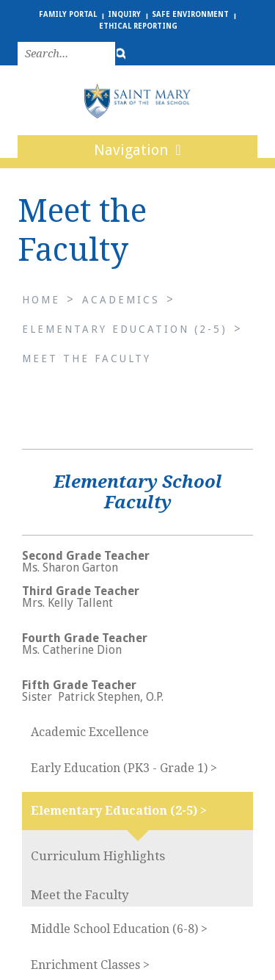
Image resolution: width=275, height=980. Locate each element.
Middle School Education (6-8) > (119, 929)
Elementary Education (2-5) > (119, 811)
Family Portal (68, 14)
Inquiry (124, 14)
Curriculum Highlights (98, 856)
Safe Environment (190, 14)
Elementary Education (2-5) (125, 329)
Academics (121, 300)
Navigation (137, 150)
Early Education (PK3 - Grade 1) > (124, 768)
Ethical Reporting (138, 26)
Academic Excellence (90, 732)
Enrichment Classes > (90, 965)
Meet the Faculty (87, 359)
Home (41, 300)
